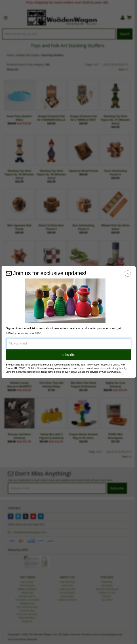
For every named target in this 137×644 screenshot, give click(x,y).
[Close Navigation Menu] (128, 274)
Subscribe (68, 355)
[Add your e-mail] (69, 344)
